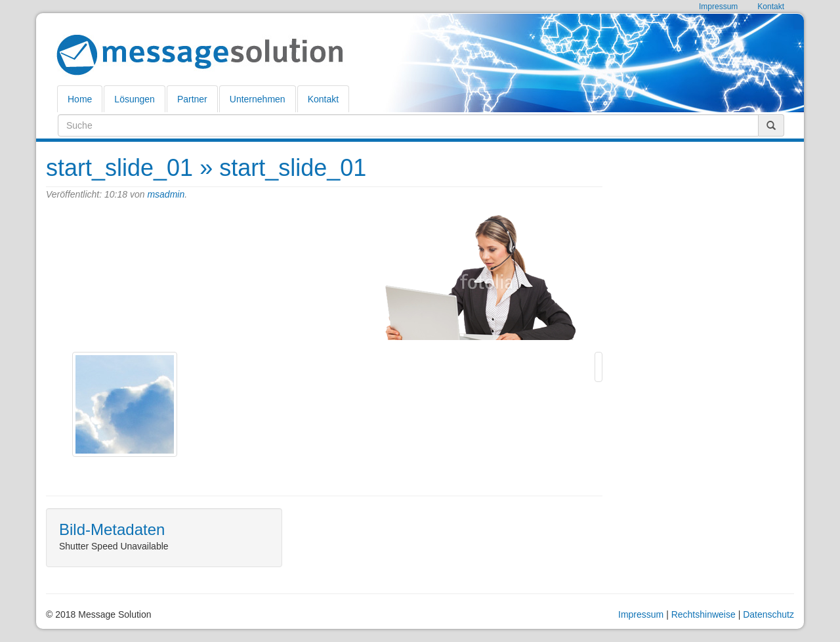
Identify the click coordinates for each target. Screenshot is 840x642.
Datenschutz (768, 614)
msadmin (166, 194)
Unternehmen (258, 99)
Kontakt (323, 99)
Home (80, 99)
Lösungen (135, 99)
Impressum (641, 614)
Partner (192, 99)
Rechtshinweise (703, 614)
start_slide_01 (119, 168)
